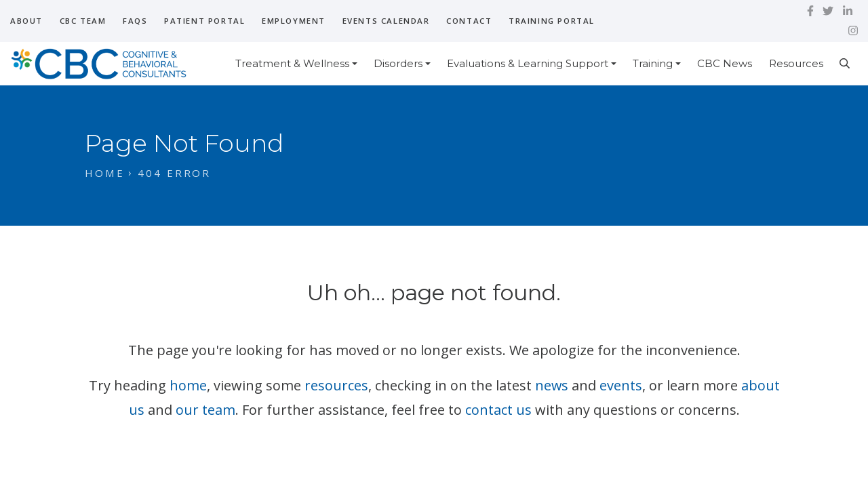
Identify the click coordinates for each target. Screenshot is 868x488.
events (621, 385)
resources (336, 385)
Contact (469, 21)
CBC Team (83, 21)
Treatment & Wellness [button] (292, 63)
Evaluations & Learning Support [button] (528, 63)
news (551, 385)
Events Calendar (386, 21)
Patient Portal (204, 21)
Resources (796, 63)
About (26, 21)
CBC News (725, 63)
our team (205, 410)
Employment (294, 21)
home (188, 385)
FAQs (135, 21)
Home (104, 173)
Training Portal (552, 21)
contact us (498, 410)
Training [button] (653, 63)
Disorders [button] (398, 63)
